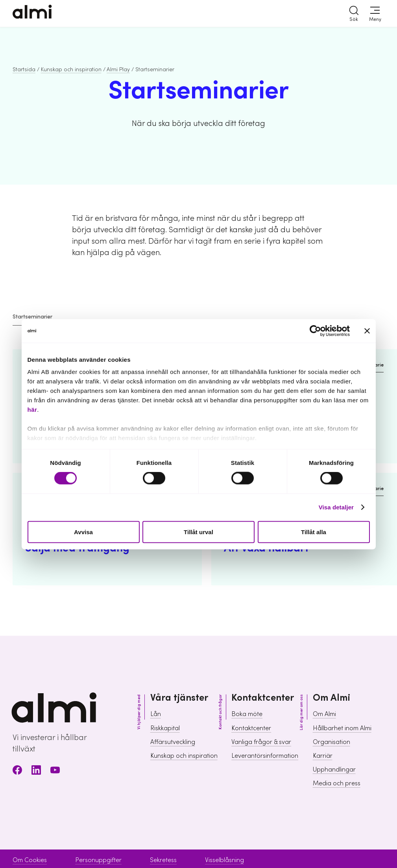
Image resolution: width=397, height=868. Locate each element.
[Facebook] (17, 771)
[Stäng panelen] (367, 331)
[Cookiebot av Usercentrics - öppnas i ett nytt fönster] (315, 331)
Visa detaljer (336, 507)
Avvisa (83, 532)
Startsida (24, 70)
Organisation (331, 742)
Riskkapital (165, 728)
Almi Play (118, 70)
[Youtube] (55, 771)
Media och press (337, 783)
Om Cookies (30, 860)
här (32, 410)
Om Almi (324, 714)
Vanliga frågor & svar (261, 742)
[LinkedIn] (36, 771)
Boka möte (247, 714)
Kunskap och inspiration (71, 70)
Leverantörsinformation (265, 756)
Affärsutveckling (173, 742)
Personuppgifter (98, 860)
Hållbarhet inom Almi (342, 728)
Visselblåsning (224, 860)
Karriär (323, 756)
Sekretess (163, 860)
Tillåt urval (198, 532)
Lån (156, 714)
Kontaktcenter (251, 728)
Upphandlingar (334, 770)
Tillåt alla (314, 532)
